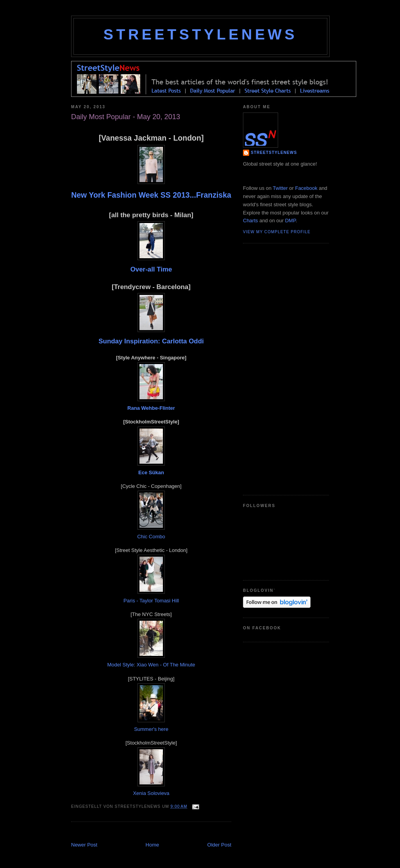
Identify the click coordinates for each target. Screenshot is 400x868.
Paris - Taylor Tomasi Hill (151, 601)
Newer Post (84, 845)
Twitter (280, 188)
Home (153, 845)
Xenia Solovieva (151, 793)
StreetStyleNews (200, 34)
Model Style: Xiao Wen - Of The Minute (151, 665)
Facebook (306, 188)
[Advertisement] (162, 833)
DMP (290, 221)
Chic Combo (151, 537)
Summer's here (151, 729)
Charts (250, 221)
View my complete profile (277, 232)
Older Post (219, 845)
